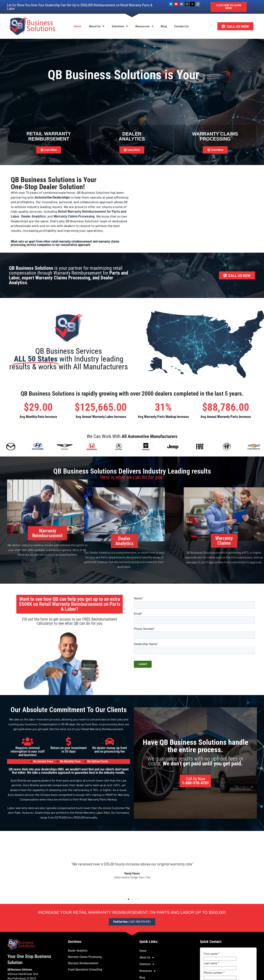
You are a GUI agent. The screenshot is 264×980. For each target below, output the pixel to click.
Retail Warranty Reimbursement (49, 136)
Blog (164, 26)
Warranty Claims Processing (85, 957)
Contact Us (181, 26)
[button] (11, 876)
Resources (144, 26)
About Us (97, 26)
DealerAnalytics (132, 136)
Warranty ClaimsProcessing (215, 136)
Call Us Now (195, 781)
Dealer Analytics (78, 951)
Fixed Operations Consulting (85, 970)
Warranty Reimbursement (83, 963)
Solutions (120, 26)
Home (78, 26)
